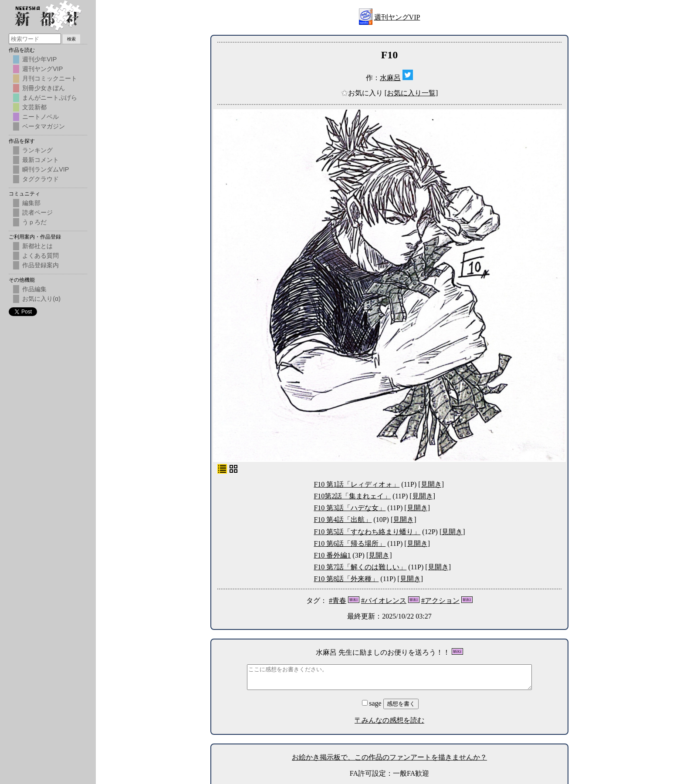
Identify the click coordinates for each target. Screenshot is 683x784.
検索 (71, 39)
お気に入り (363, 93)
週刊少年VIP (39, 59)
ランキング (37, 150)
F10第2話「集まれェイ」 (352, 496)
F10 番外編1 (332, 555)
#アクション (440, 601)
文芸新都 (34, 107)
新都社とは (37, 246)
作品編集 (34, 289)
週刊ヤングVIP (397, 17)
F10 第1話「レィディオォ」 (357, 484)
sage (372, 703)
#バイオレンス (384, 601)
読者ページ (37, 212)
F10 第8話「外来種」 (346, 579)
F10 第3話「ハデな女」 (350, 508)
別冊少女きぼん (44, 88)
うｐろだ (34, 222)
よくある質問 (41, 256)
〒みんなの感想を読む (389, 720)
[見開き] (431, 484)
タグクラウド (41, 179)
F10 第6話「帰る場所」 (350, 543)
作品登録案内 (41, 265)
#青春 (338, 601)
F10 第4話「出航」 (343, 520)
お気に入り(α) (41, 299)
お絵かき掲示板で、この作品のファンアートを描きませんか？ (389, 757)
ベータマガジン (44, 126)
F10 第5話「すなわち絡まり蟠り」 (367, 532)
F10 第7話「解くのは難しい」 (360, 567)
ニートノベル (41, 117)
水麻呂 (390, 78)
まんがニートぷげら (50, 98)
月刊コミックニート (50, 78)
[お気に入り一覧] (411, 93)
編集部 (31, 203)
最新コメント (41, 160)
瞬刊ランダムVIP (46, 169)
